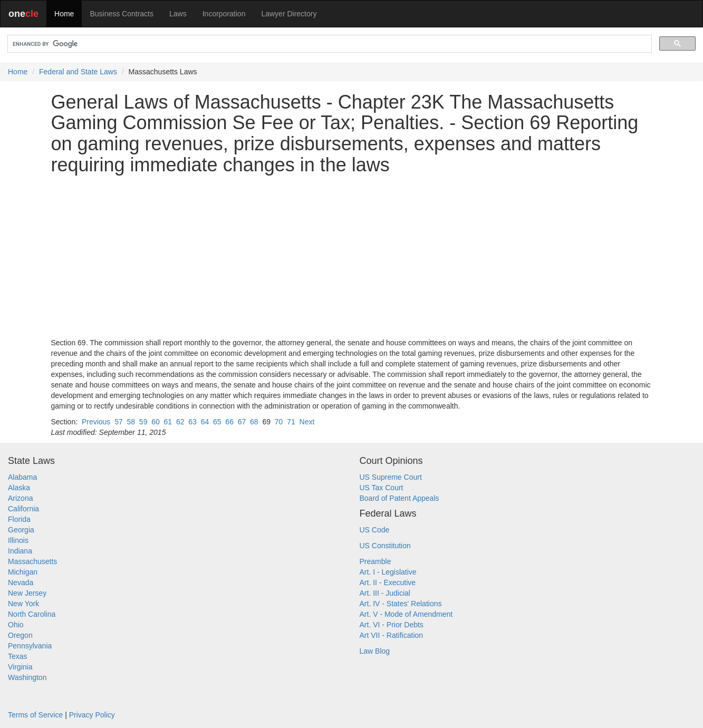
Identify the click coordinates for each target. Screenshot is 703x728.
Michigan (23, 572)
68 (254, 422)
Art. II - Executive (388, 583)
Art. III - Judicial (385, 593)
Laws (178, 14)
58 (131, 422)
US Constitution (385, 546)
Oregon (20, 635)
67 (242, 422)
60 (156, 422)
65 (217, 422)
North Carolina (32, 614)
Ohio (16, 625)
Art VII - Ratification (392, 635)
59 (143, 422)
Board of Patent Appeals (399, 498)
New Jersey (27, 593)
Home (64, 14)
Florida (19, 519)
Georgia (21, 530)
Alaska (19, 488)
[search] (329, 44)
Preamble (375, 561)
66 (229, 422)
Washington (27, 677)
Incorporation (224, 14)
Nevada (21, 583)
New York (23, 604)
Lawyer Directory (289, 14)
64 (205, 422)
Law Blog (375, 651)
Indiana (20, 551)
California (23, 509)
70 (279, 422)
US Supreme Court (391, 477)
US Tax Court (382, 488)
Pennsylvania (30, 646)
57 (119, 422)
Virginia (20, 667)
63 (192, 422)
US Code (375, 530)
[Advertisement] (352, 256)
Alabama (22, 477)
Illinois (18, 540)
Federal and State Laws (78, 72)
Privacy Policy (92, 715)
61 (168, 422)
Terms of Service (35, 715)
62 (180, 422)
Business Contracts (122, 14)
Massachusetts (32, 561)
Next (307, 422)
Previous (96, 422)
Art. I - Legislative (388, 572)
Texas (18, 656)
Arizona (20, 498)
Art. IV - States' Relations (401, 604)
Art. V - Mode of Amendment (406, 614)
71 (291, 422)
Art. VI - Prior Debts (392, 625)
